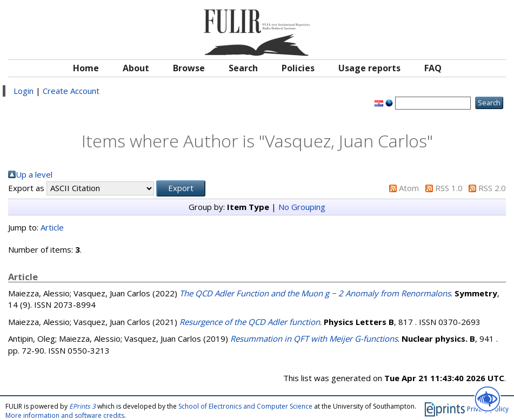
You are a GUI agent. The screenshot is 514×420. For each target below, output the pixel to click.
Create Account (71, 91)
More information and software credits (65, 415)
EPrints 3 (82, 406)
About (136, 68)
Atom (409, 188)
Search (243, 68)
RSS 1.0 (449, 188)
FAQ (433, 68)
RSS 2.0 (492, 188)
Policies (298, 68)
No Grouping (302, 207)
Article (52, 227)
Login (24, 91)
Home (86, 68)
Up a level (34, 174)
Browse (189, 68)
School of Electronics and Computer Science (245, 406)
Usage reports (369, 68)
